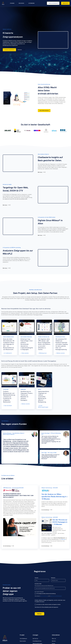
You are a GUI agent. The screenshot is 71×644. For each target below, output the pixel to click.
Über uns (54, 639)
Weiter (40, 614)
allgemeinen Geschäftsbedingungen (56, 596)
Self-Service (35, 639)
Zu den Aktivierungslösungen (43, 406)
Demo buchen (23, 641)
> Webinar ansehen (25, 404)
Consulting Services (37, 641)
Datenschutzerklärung (44, 596)
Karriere (54, 641)
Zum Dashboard (23, 639)
